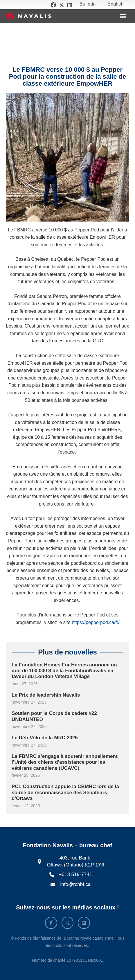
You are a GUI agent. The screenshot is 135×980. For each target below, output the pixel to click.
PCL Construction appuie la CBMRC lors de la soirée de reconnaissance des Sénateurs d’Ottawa (65, 792)
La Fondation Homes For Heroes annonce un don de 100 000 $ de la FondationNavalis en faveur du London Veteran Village (64, 671)
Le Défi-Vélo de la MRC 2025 (45, 738)
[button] (123, 16)
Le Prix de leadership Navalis (46, 695)
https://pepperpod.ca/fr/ (96, 622)
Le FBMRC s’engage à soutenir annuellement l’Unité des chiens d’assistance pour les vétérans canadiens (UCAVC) (65, 762)
